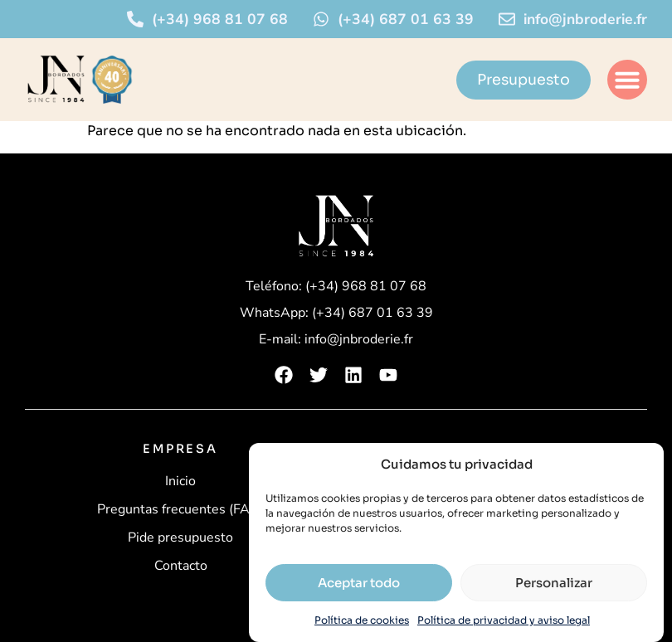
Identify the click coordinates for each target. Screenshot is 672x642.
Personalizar (554, 583)
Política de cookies (362, 620)
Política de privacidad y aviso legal (504, 620)
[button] (627, 80)
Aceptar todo (359, 583)
